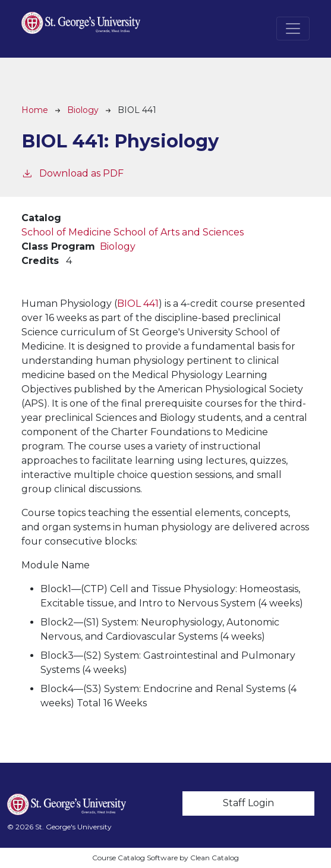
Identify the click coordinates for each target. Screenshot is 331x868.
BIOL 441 (138, 304)
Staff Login (248, 803)
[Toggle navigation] (293, 29)
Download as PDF (72, 173)
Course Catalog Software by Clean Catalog (165, 858)
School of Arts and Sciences (179, 232)
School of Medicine (66, 232)
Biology (83, 110)
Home (35, 110)
